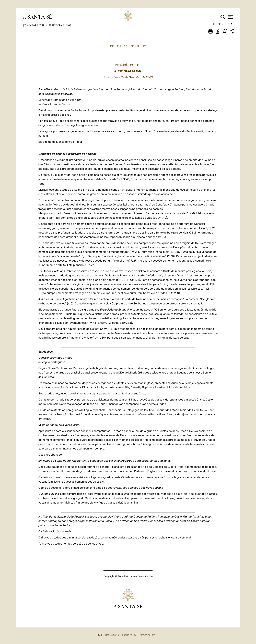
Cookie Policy (129, 635)
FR (132, 46)
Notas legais (112, 635)
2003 (68, 25)
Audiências (55, 25)
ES (126, 46)
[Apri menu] (230, 17)
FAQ (100, 635)
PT (144, 46)
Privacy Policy (147, 635)
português (221, 25)
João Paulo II (34, 25)
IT (138, 46)
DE (112, 46)
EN (119, 46)
